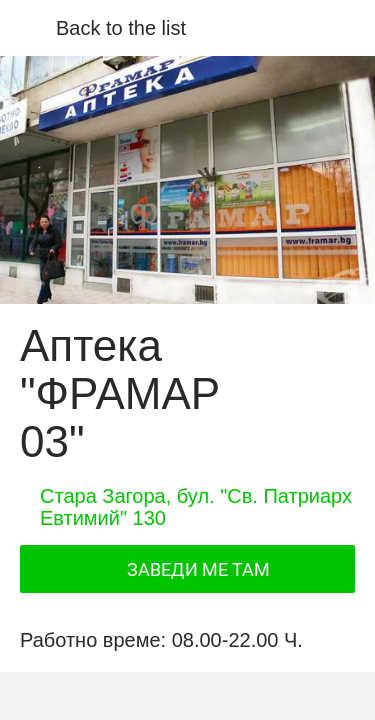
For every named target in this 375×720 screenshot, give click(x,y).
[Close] (28, 28)
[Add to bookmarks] (273, 696)
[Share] (102, 696)
